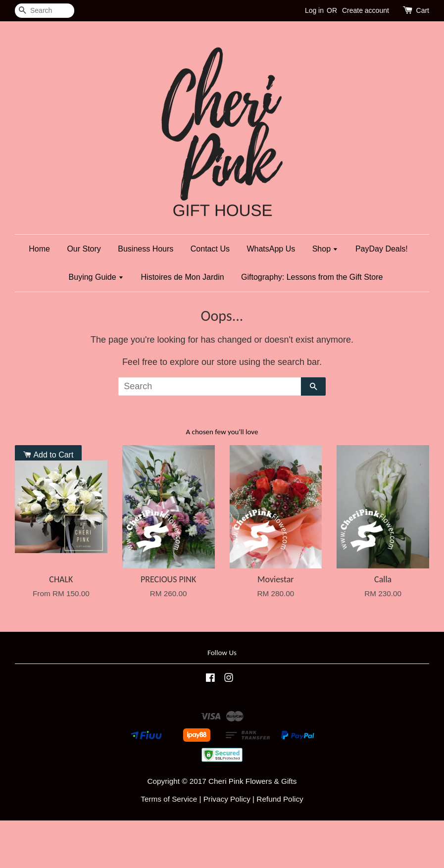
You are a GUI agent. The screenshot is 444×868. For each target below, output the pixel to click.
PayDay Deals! (382, 249)
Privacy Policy (227, 799)
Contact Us (210, 249)
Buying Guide (97, 277)
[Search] (45, 11)
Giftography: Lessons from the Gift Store (312, 277)
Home (39, 249)
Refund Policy (280, 799)
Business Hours (146, 249)
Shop (325, 249)
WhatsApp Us (271, 249)
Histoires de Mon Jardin (183, 277)
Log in (314, 10)
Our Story (84, 249)
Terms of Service (169, 799)
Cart (423, 10)
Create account (366, 10)
